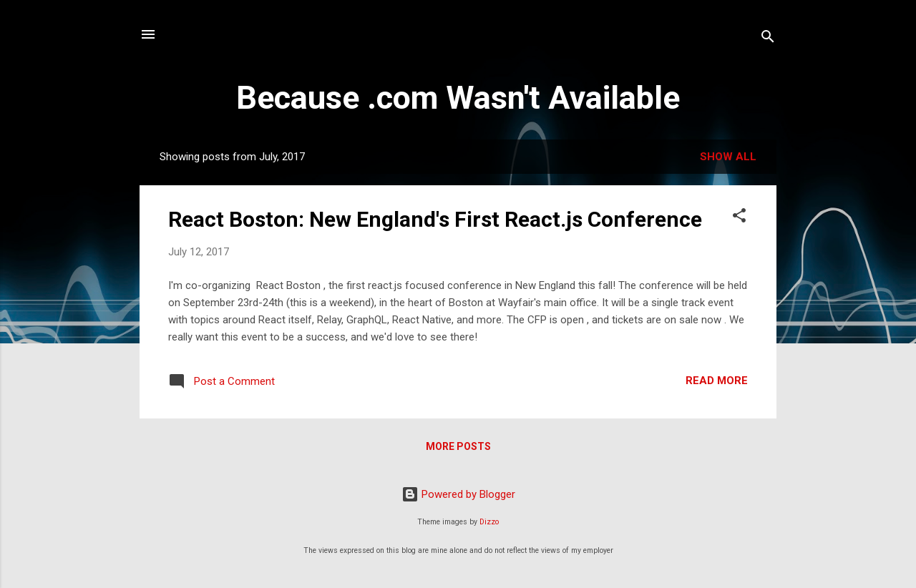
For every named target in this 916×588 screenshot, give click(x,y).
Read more (717, 381)
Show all (728, 157)
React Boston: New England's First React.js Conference (435, 219)
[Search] (768, 39)
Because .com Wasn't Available (458, 98)
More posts (458, 446)
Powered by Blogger (458, 494)
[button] (739, 218)
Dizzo (489, 522)
